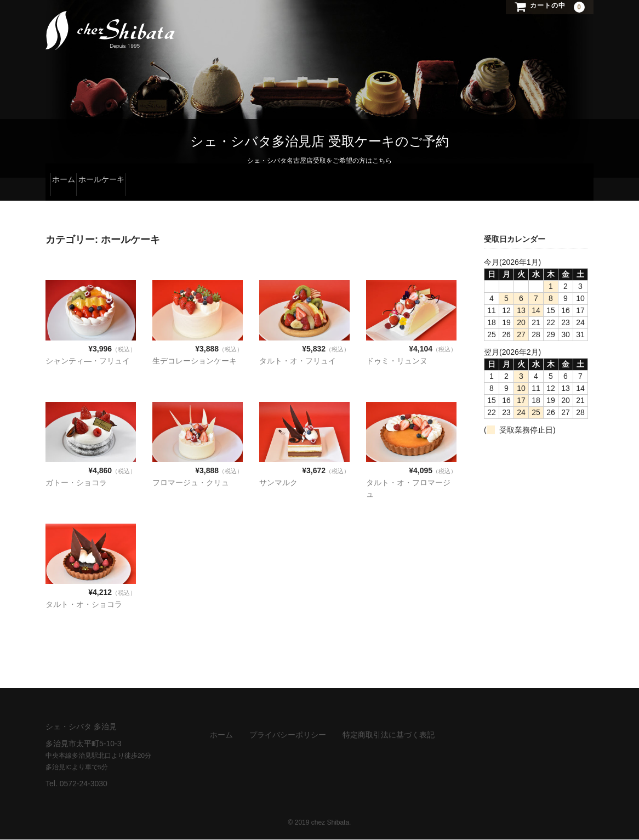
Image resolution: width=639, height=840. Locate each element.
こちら (382, 161)
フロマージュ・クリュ (191, 483)
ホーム (69, 190)
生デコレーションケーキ (195, 361)
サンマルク (278, 483)
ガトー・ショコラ (76, 483)
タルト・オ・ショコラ (84, 605)
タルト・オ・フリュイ (298, 361)
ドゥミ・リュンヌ (397, 361)
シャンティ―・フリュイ (88, 361)
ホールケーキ (125, 190)
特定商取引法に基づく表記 (389, 735)
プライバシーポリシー (288, 735)
